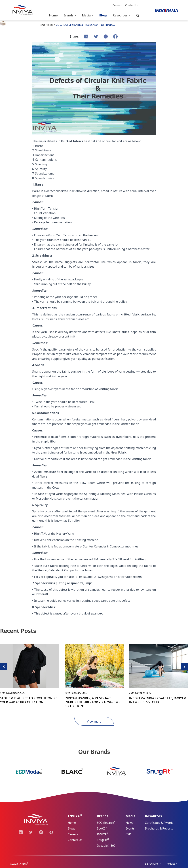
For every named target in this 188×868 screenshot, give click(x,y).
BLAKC (102, 828)
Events (130, 829)
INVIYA (103, 834)
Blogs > (51, 25)
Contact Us (132, 5)
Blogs (103, 15)
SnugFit (103, 840)
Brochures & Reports (159, 829)
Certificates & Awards (160, 823)
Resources (120, 15)
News (129, 823)
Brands (68, 15)
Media (86, 15)
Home (53, 15)
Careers (117, 5)
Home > (43, 25)
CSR (128, 834)
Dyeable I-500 (106, 846)
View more (94, 721)
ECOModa (106, 823)
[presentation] (4, 667)
